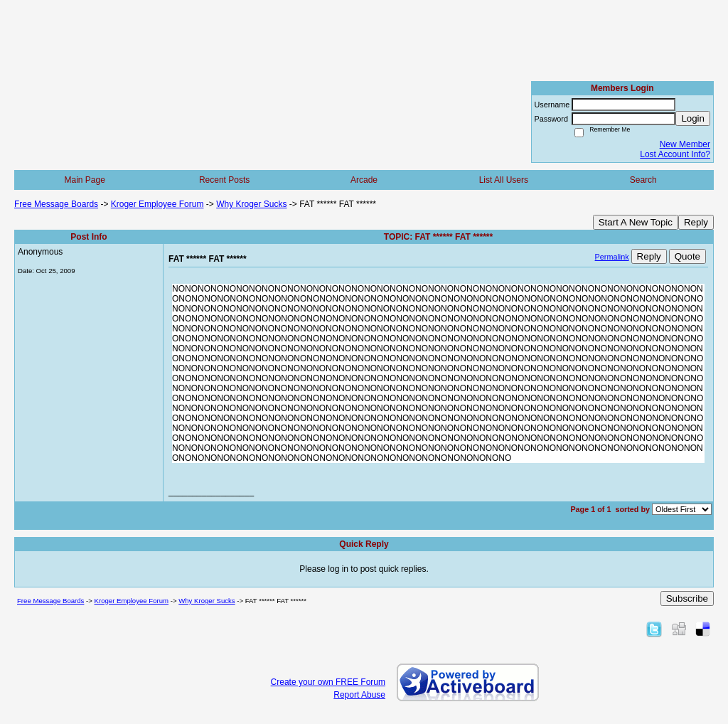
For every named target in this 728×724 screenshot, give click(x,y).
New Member (685, 144)
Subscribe (687, 598)
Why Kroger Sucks (251, 204)
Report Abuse (359, 695)
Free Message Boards (56, 204)
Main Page (85, 180)
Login (693, 118)
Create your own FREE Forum (328, 682)
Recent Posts (224, 180)
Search (643, 180)
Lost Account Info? (675, 154)
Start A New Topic (636, 222)
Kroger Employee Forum (157, 204)
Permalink (612, 257)
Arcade (364, 180)
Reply (696, 222)
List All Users (504, 180)
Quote (687, 256)
